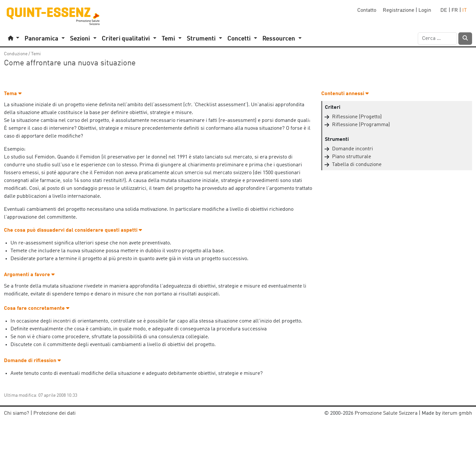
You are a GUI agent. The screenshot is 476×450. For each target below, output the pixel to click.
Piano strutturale (352, 157)
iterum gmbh (457, 413)
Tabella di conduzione (357, 165)
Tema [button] (13, 94)
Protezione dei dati (54, 413)
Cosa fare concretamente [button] (37, 308)
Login (425, 10)
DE (444, 10)
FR (455, 10)
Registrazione (398, 10)
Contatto (367, 10)
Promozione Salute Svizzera (386, 413)
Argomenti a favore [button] (29, 275)
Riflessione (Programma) (361, 125)
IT (465, 10)
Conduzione (16, 54)
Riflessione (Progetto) (357, 117)
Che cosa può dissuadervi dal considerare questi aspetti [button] (73, 230)
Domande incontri (353, 149)
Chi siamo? (17, 413)
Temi (36, 54)
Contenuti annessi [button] (345, 94)
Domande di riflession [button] (32, 361)
